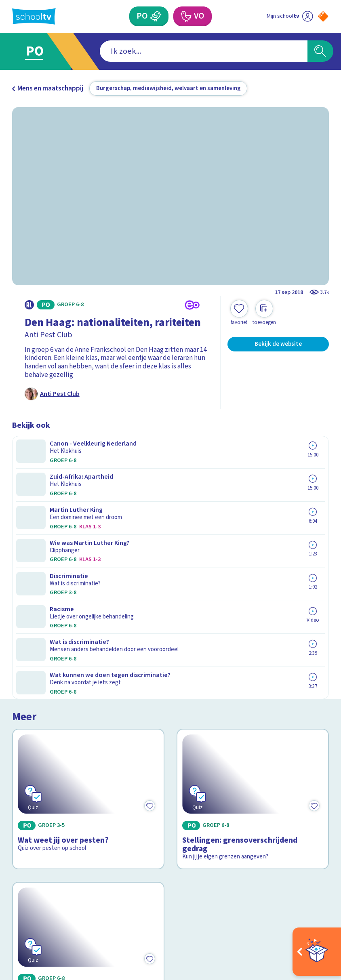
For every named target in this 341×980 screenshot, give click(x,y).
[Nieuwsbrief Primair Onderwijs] (249, 814)
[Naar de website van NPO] (323, 16)
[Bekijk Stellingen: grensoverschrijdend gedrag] (253, 505)
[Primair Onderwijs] (156, 16)
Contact (27, 774)
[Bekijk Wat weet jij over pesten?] (88, 505)
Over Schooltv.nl (42, 797)
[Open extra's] (317, 952)
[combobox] (157, 51)
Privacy (25, 809)
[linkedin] (52, 911)
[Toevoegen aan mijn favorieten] (239, 313)
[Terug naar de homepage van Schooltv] (34, 16)
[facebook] (16, 911)
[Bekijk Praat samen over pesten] (88, 631)
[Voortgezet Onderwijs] (186, 16)
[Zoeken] (320, 51)
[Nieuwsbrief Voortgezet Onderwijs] (249, 842)
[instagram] (34, 911)
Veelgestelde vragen (49, 785)
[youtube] (69, 911)
